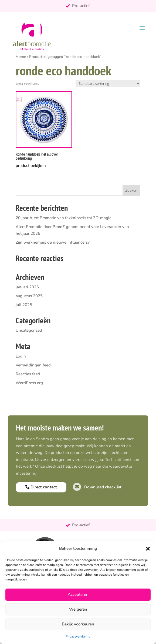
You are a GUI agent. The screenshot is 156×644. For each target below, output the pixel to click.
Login (21, 356)
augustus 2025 (29, 296)
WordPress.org (29, 383)
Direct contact (41, 487)
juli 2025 (24, 305)
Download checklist (97, 487)
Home (21, 57)
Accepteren (78, 594)
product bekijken (31, 166)
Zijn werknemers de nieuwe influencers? (53, 242)
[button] (148, 549)
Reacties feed (28, 374)
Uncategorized (29, 330)
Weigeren (78, 609)
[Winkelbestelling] (108, 84)
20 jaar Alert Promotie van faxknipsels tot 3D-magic (63, 218)
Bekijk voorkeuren (78, 624)
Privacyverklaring (78, 636)
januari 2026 (27, 287)
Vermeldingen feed (33, 365)
